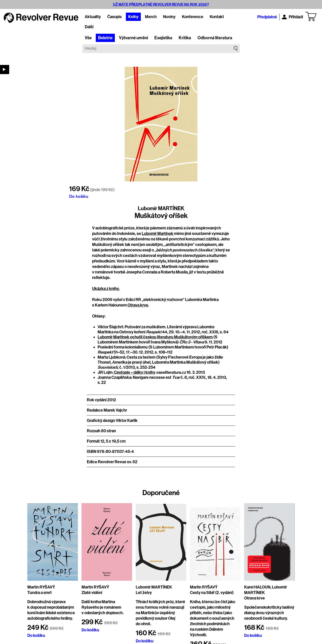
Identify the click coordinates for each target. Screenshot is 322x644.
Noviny (169, 17)
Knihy (133, 17)
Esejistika (163, 38)
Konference (193, 17)
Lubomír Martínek (158, 234)
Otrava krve (138, 305)
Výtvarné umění (133, 38)
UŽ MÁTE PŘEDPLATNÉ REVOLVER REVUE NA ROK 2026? (161, 4)
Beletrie (105, 38)
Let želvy (144, 593)
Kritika (185, 38)
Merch (151, 17)
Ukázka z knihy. (106, 289)
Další (89, 27)
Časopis (114, 17)
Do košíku (79, 196)
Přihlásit (292, 17)
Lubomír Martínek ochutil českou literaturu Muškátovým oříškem (155, 337)
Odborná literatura (215, 38)
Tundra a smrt (40, 593)
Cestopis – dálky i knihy (135, 372)
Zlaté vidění (92, 593)
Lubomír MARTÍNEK (161, 208)
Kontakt (217, 17)
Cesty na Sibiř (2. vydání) (212, 593)
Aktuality (93, 17)
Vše (88, 38)
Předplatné (267, 17)
